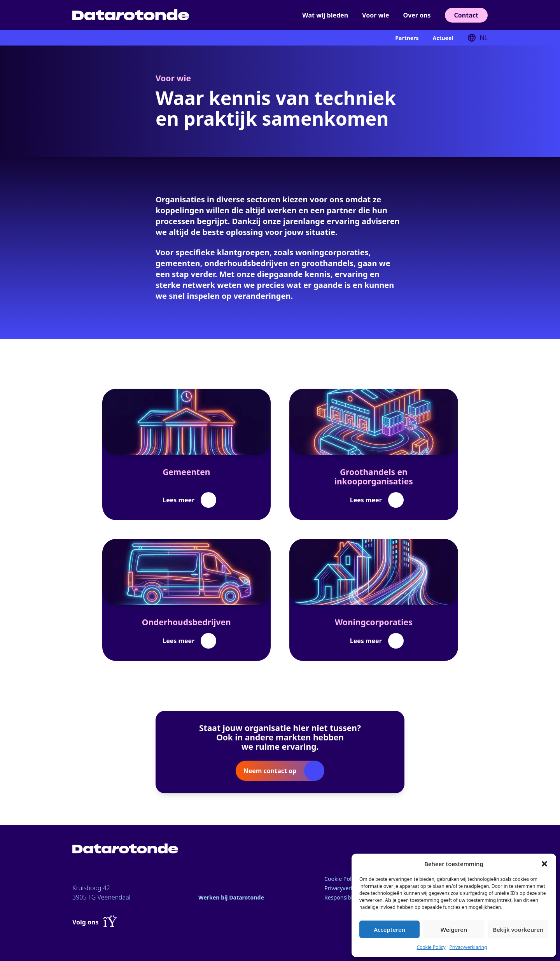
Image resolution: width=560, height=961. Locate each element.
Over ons (417, 15)
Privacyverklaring (468, 947)
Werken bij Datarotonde (235, 897)
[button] (544, 864)
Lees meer (178, 500)
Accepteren (389, 929)
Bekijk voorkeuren (518, 929)
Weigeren (454, 929)
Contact (466, 15)
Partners (407, 38)
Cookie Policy (431, 947)
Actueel (443, 38)
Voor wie (375, 15)
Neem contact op (270, 771)
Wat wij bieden (325, 15)
